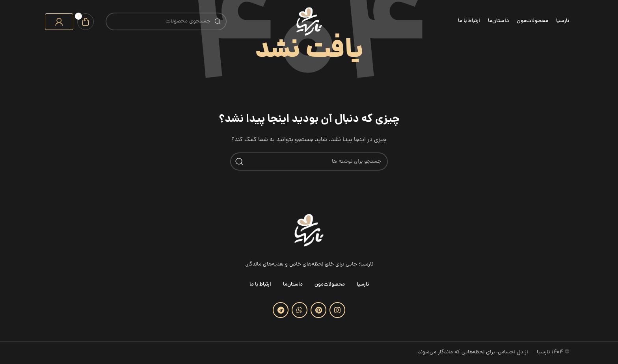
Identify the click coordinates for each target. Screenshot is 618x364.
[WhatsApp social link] (300, 310)
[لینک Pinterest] (318, 310)
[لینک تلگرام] (281, 310)
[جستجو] (166, 21)
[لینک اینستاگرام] (337, 310)
